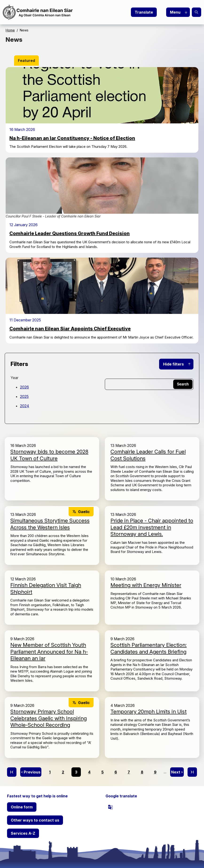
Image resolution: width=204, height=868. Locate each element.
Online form (22, 807)
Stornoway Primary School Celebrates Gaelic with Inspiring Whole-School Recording (49, 718)
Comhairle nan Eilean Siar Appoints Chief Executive (70, 329)
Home (10, 30)
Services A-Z (23, 833)
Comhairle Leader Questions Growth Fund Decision (70, 233)
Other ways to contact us (35, 820)
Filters (19, 364)
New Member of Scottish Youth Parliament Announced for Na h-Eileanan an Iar (49, 652)
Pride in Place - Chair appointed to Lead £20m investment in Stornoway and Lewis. (152, 527)
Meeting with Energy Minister (146, 585)
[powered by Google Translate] (110, 807)
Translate (144, 12)
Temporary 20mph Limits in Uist (149, 712)
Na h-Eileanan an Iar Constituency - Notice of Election (72, 138)
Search (196, 12)
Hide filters (173, 364)
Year (14, 378)
